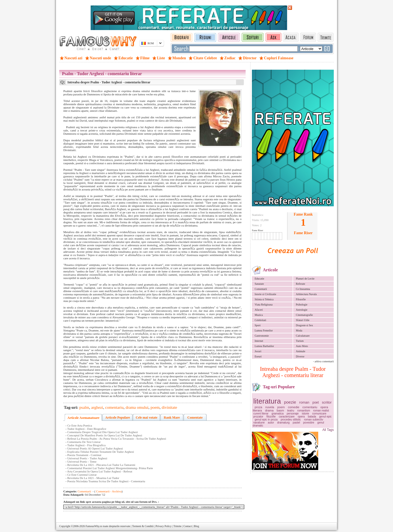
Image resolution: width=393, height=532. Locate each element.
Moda (299, 330)
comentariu (310, 407)
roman (304, 402)
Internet (259, 341)
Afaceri (259, 310)
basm (280, 410)
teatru (291, 411)
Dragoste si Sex (304, 325)
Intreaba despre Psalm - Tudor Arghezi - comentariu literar (293, 372)
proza (258, 407)
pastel (297, 423)
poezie (290, 402)
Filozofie (301, 299)
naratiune (259, 423)
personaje (293, 414)
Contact (188, 526)
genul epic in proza (266, 420)
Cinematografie (304, 315)
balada (312, 417)
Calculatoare (303, 336)
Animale (300, 351)
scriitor (327, 402)
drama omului (137, 407)
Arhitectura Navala (306, 294)
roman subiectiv (314, 420)
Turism (300, 341)
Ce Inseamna (303, 289)
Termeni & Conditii (143, 526)
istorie (306, 414)
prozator (258, 417)
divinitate (169, 407)
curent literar (261, 414)
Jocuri (258, 351)
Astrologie (302, 310)
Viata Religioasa (264, 305)
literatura (267, 401)
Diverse (300, 356)
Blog (196, 526)
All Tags (328, 430)
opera (301, 417)
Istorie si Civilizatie (265, 294)
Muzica (259, 315)
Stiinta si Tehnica (264, 299)
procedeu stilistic (291, 420)
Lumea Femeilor (264, 330)
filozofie (271, 417)
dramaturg (284, 423)
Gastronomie (262, 336)
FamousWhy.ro (94, 526)
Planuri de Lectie (305, 279)
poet (316, 402)
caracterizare (287, 417)
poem (281, 407)
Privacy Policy (164, 526)
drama (269, 410)
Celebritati (260, 320)
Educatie (259, 279)
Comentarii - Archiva (108, 491)
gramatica (278, 414)
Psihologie (302, 305)
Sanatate (259, 284)
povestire (309, 423)
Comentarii (261, 289)
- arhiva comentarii (323, 361)
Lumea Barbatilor (264, 346)
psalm (84, 407)
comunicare (319, 414)
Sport (258, 325)
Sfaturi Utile (303, 320)
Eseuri (258, 356)
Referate (300, 284)
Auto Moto (302, 346)
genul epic (326, 417)
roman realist (321, 411)
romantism (304, 411)
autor (271, 423)
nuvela (270, 407)
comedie (294, 407)
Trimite (177, 526)
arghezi (97, 407)
